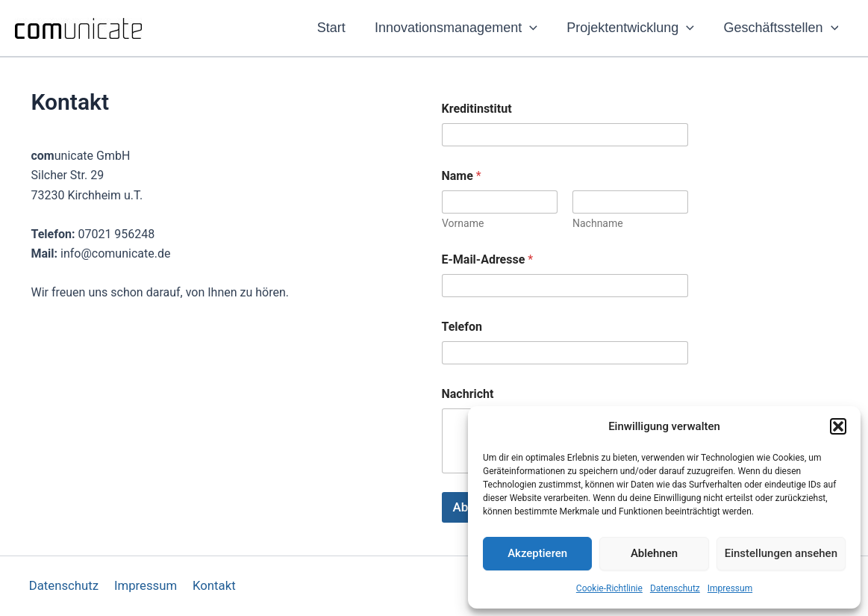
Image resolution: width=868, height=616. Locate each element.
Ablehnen (654, 553)
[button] (838, 426)
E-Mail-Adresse (488, 259)
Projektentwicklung (634, 28)
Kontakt (212, 586)
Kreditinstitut (477, 109)
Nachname (598, 223)
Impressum (730, 588)
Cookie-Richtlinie (609, 588)
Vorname (463, 223)
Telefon (462, 327)
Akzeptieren (537, 553)
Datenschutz (675, 588)
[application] (536, 28)
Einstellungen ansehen (781, 553)
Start (340, 28)
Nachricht (468, 394)
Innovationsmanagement (462, 28)
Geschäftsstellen (782, 28)
